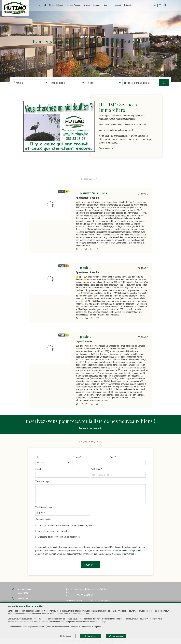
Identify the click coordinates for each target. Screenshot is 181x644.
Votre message (42, 481)
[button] (30, 83)
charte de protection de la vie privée (123, 551)
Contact (118, 5)
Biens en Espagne (74, 5)
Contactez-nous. (106, 148)
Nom (113, 457)
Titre (37, 457)
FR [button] (166, 5)
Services (97, 5)
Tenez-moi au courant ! (90, 428)
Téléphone (97, 469)
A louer (87, 5)
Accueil (43, 5)
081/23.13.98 (24, 599)
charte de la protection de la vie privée (86, 627)
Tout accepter (117, 636)
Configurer (67, 636)
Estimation (129, 5)
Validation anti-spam (45, 507)
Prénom (77, 457)
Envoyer (90, 565)
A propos (107, 5)
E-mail (39, 469)
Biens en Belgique (56, 5)
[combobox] (94, 475)
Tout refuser (92, 636)
